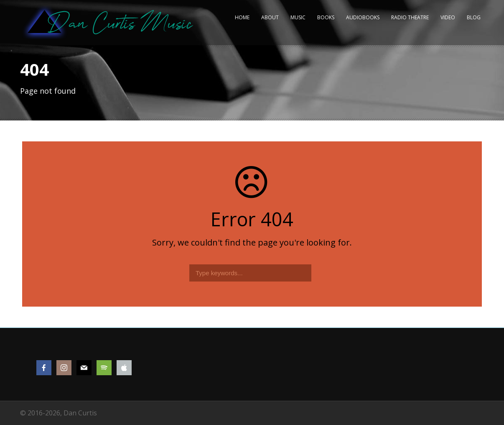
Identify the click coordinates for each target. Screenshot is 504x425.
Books (326, 17)
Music (298, 17)
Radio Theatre (410, 17)
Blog (474, 17)
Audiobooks (363, 17)
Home (242, 17)
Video (448, 17)
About (270, 17)
